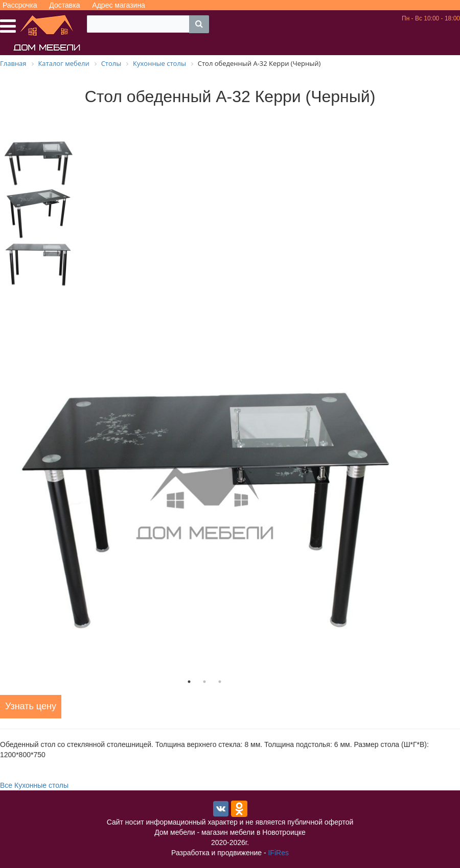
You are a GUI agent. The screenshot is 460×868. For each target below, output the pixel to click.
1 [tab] (189, 682)
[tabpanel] (204, 504)
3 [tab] (220, 682)
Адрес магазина (119, 5)
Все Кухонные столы (34, 785)
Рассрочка (20, 5)
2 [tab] (204, 682)
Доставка (64, 5)
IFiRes (278, 853)
